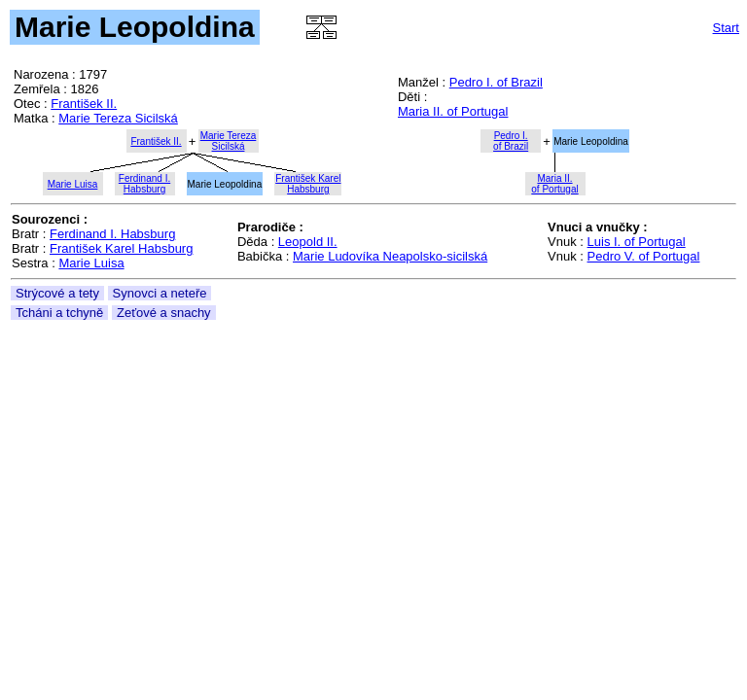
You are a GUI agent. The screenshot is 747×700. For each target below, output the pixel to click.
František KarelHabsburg (308, 184)
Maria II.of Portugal (554, 184)
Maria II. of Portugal (453, 111)
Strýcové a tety (57, 293)
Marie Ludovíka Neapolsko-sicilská (390, 256)
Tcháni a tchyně (59, 313)
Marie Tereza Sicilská (118, 118)
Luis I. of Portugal (637, 242)
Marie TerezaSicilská (229, 141)
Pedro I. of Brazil (496, 82)
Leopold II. (308, 242)
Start (726, 28)
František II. (84, 104)
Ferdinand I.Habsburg (144, 184)
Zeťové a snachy (164, 313)
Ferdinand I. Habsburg (112, 234)
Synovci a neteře (160, 293)
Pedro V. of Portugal (644, 256)
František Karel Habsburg (121, 248)
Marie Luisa (73, 184)
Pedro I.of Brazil (511, 141)
